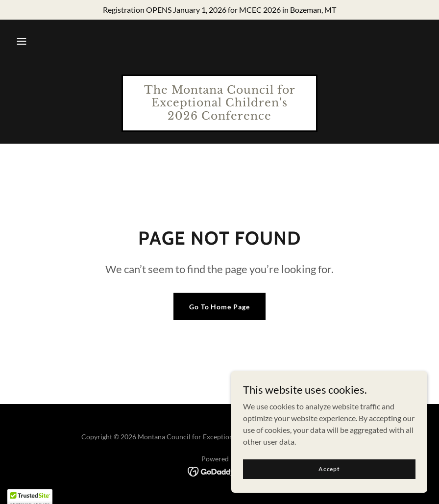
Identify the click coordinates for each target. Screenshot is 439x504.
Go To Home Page (220, 307)
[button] (22, 41)
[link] (219, 116)
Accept (329, 476)
